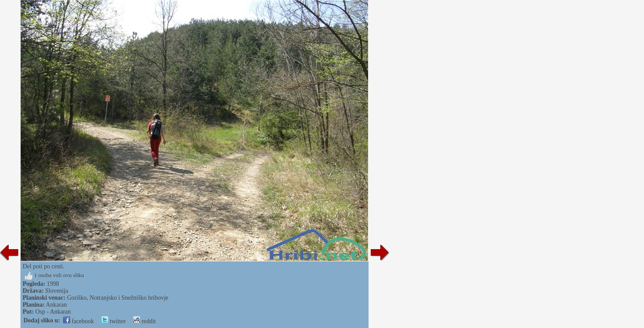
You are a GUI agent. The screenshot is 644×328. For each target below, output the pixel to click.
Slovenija (57, 291)
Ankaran (56, 305)
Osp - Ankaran (53, 312)
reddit (144, 321)
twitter (114, 321)
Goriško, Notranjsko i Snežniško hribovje (118, 298)
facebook (79, 321)
